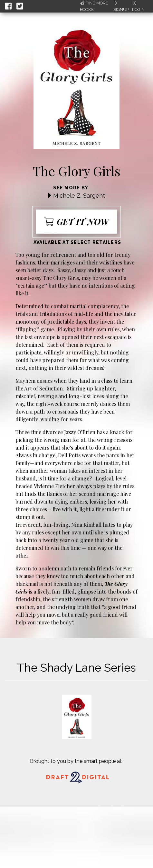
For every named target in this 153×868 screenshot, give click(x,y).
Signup (121, 6)
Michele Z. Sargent (79, 196)
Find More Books (94, 6)
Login (138, 6)
